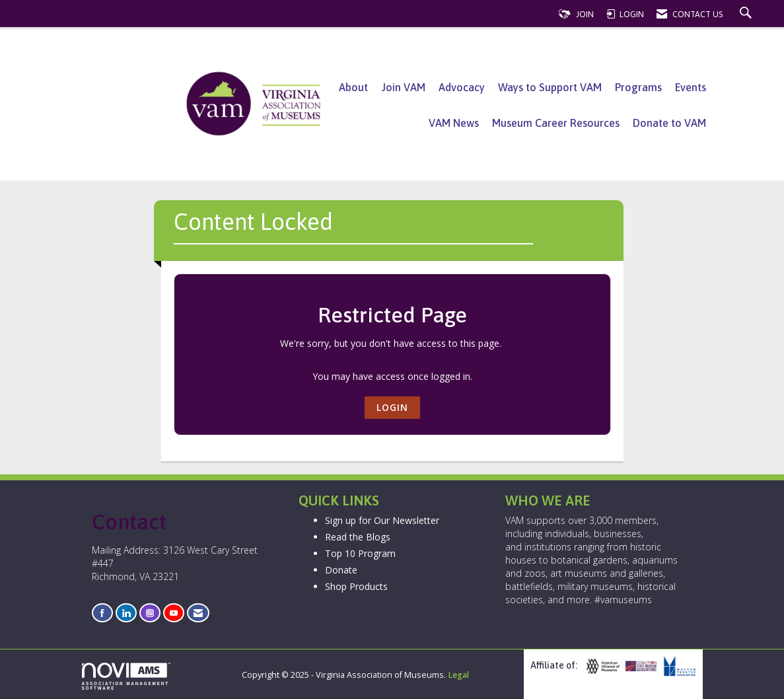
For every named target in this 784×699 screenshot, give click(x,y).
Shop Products (356, 586)
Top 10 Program (360, 553)
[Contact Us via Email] (198, 613)
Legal (458, 675)
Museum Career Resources (556, 123)
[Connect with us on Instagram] (150, 613)
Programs (638, 87)
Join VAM (403, 87)
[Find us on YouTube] (174, 613)
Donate (341, 570)
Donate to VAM (669, 123)
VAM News (454, 123)
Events (691, 87)
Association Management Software (126, 677)
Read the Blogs (358, 537)
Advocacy (462, 87)
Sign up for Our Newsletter (382, 520)
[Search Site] (747, 14)
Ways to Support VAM (550, 87)
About (353, 87)
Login (392, 407)
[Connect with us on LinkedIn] (126, 613)
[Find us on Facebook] (102, 613)
